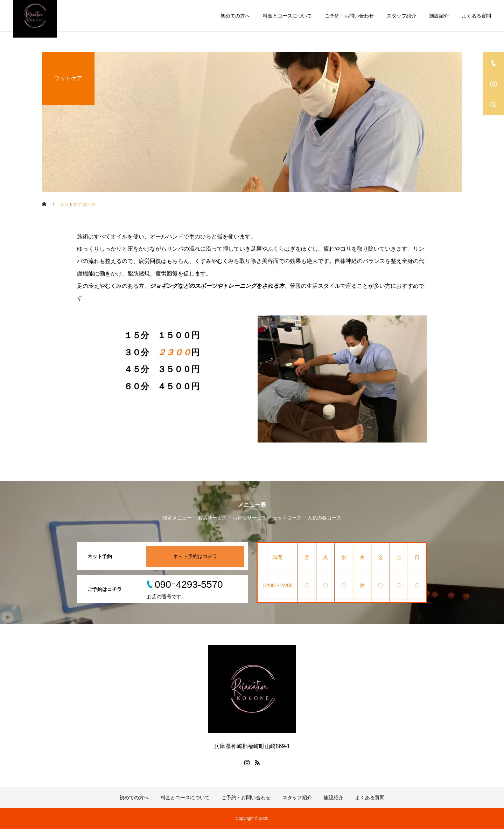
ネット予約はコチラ (195, 556)
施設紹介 (439, 16)
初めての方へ (235, 16)
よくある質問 (476, 16)
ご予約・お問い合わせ (349, 16)
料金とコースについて (287, 16)
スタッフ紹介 (401, 16)
